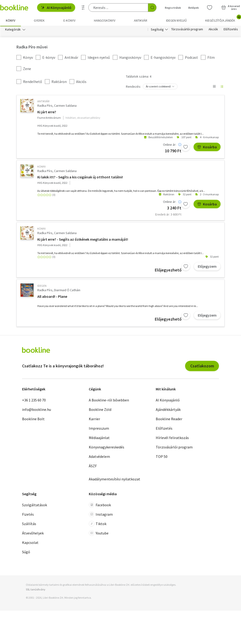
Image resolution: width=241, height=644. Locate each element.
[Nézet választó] (214, 87)
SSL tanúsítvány (36, 590)
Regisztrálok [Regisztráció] (173, 8)
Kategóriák (13, 30)
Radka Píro (45, 106)
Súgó (26, 553)
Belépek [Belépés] (194, 8)
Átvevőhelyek (33, 534)
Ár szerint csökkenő (158, 87)
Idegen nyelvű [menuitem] (176, 20)
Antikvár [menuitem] (141, 20)
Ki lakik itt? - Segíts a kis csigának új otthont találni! (80, 178)
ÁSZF (93, 467)
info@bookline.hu (37, 410)
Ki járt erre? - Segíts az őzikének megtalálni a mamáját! (83, 240)
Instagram (101, 515)
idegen (42, 287)
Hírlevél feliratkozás (172, 438)
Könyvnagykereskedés (107, 448)
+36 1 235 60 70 (34, 401)
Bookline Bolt (33, 420)
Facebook (100, 506)
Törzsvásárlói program (187, 30)
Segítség (157, 30)
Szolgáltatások (35, 506)
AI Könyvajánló (56, 8)
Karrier (94, 420)
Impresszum (99, 429)
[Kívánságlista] (210, 8)
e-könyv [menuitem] (69, 20)
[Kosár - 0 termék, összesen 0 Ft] (231, 8)
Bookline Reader (169, 420)
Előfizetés (231, 30)
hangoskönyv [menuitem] (105, 20)
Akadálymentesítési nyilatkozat (115, 480)
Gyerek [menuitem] (39, 20)
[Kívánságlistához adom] (186, 148)
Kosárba (207, 148)
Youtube (99, 534)
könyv (41, 167)
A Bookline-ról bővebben (109, 401)
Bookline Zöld (100, 410)
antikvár (43, 102)
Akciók (213, 30)
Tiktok (98, 525)
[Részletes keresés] (83, 8)
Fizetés (28, 515)
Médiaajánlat (99, 438)
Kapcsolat (30, 543)
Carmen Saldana (65, 106)
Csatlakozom (202, 367)
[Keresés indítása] (152, 8)
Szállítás (29, 525)
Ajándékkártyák (168, 410)
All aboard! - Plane (52, 297)
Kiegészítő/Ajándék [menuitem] (223, 19)
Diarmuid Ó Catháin (67, 291)
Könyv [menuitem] (11, 20)
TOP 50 (162, 457)
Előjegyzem (207, 267)
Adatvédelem (99, 457)
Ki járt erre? (47, 113)
